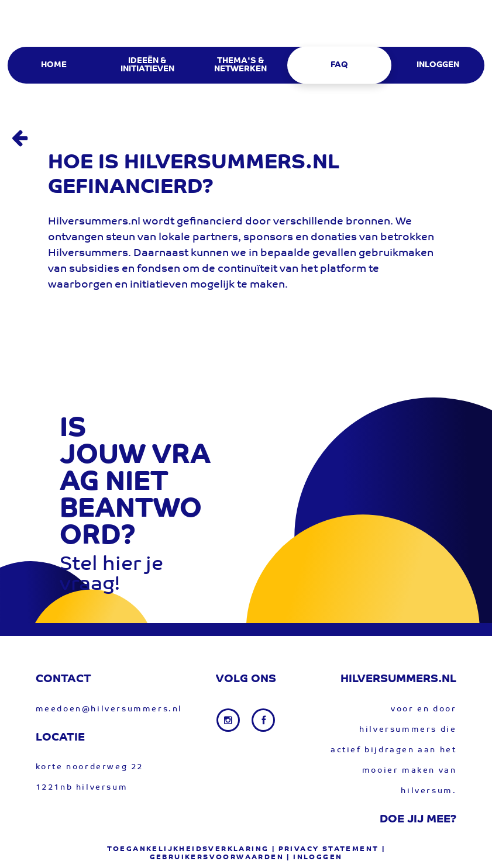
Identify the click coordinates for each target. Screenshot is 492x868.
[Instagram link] (229, 720)
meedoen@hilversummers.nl (109, 709)
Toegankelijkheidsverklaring (188, 849)
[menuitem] (54, 65)
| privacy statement (326, 849)
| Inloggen (314, 857)
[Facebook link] (263, 720)
